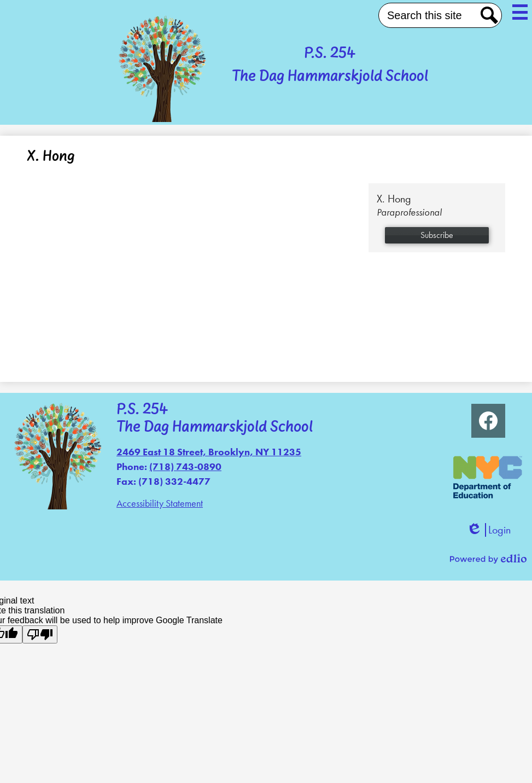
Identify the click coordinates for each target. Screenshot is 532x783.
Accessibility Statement (160, 503)
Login (489, 530)
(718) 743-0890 (185, 466)
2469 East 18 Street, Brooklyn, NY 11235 (209, 452)
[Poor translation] (40, 634)
